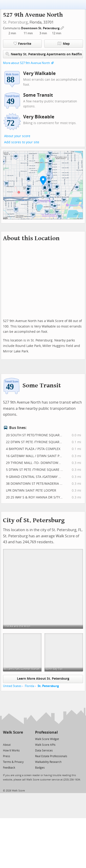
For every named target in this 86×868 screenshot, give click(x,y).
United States (12, 686)
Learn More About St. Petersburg (43, 679)
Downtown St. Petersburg (41, 28)
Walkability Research (48, 762)
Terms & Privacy (13, 762)
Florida (29, 686)
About (7, 745)
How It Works (11, 751)
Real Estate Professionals (51, 756)
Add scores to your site (22, 142)
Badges (40, 768)
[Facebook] (13, 739)
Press (7, 756)
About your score (17, 136)
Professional (46, 732)
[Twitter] (6, 739)
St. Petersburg (15, 22)
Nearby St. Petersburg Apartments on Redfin (44, 54)
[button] (43, 180)
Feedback (9, 768)
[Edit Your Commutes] (62, 28)
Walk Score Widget (47, 739)
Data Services (44, 751)
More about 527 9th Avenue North (26, 63)
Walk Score (13, 732)
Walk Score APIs (45, 745)
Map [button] (64, 44)
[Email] (20, 739)
